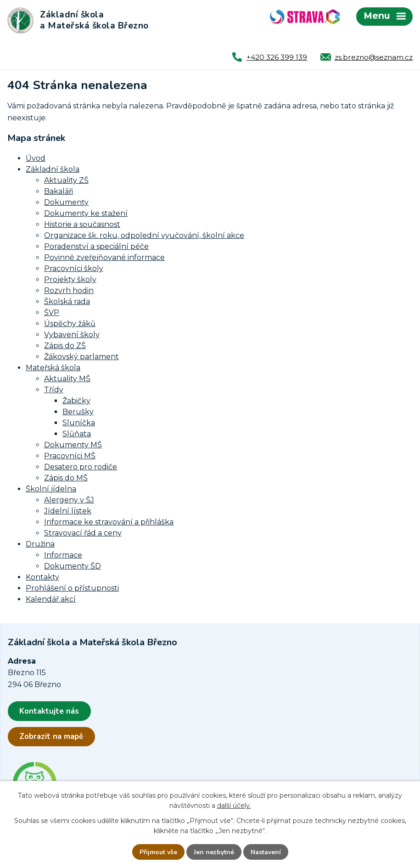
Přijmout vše (158, 852)
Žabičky (76, 401)
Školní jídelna (51, 489)
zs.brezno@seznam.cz (374, 57)
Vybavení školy (72, 335)
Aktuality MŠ (67, 379)
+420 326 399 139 (277, 57)
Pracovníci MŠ (70, 456)
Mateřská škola (53, 368)
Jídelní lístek (68, 511)
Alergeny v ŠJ (69, 500)
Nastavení (266, 852)
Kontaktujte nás (49, 711)
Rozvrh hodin (69, 290)
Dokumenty (66, 202)
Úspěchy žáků (70, 324)
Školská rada (67, 302)
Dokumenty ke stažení (86, 213)
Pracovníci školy (74, 268)
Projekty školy (70, 279)
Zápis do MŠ (66, 478)
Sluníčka (79, 423)
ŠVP (52, 313)
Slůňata (77, 434)
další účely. (234, 806)
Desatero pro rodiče (81, 467)
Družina (40, 544)
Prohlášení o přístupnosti (72, 588)
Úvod (36, 158)
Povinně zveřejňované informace (104, 257)
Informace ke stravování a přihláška (109, 522)
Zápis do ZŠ (65, 346)
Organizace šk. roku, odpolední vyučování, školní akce (144, 235)
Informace (63, 555)
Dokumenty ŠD (73, 566)
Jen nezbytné (214, 852)
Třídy (54, 390)
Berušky (78, 412)
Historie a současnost (82, 224)
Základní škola (53, 169)
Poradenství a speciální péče (96, 246)
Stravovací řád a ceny (83, 533)
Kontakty (42, 577)
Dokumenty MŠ (73, 445)
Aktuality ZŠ (66, 180)
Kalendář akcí (51, 599)
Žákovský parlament (81, 357)
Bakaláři (59, 191)
